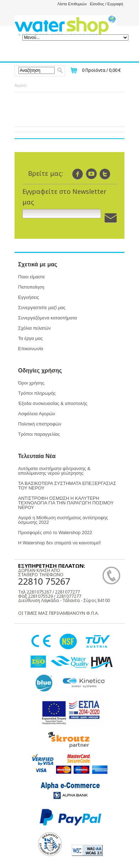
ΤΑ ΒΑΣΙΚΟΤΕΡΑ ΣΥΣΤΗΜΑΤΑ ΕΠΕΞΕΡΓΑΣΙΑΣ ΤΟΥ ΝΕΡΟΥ (67, 486)
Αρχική (20, 85)
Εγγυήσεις (29, 297)
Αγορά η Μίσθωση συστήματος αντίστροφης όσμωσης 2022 (63, 520)
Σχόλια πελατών (34, 328)
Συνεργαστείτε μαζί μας (42, 308)
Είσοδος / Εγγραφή (106, 4)
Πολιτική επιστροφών (40, 424)
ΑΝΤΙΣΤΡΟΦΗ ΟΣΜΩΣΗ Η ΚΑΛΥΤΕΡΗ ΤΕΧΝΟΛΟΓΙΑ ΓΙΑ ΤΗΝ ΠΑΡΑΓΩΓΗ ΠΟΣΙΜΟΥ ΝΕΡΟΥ (66, 503)
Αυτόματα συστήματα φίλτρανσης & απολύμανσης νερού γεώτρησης (54, 471)
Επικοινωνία (31, 349)
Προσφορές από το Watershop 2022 (55, 533)
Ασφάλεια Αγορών (37, 414)
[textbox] (37, 70)
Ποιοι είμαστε (32, 277)
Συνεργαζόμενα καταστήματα (48, 318)
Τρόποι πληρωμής (37, 393)
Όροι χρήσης (31, 383)
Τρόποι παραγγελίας (39, 434)
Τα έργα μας (30, 338)
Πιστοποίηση (31, 287)
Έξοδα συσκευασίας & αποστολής (53, 403)
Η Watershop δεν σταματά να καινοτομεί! (60, 543)
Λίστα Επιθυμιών (72, 4)
